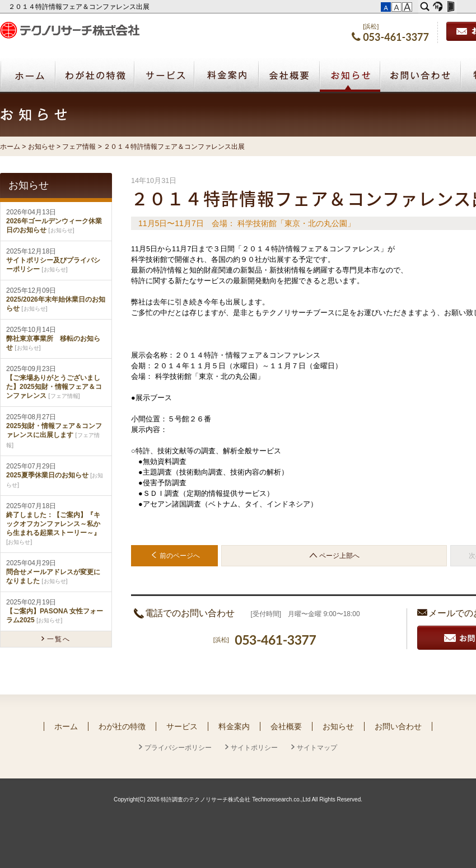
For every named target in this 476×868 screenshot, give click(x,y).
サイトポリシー (254, 748)
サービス (182, 726)
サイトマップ (317, 748)
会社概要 (286, 726)
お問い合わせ (398, 726)
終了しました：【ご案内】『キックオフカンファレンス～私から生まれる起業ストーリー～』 (53, 524)
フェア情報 (79, 147)
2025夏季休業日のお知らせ (47, 475)
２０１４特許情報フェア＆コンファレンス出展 (80, 7)
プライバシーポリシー (178, 748)
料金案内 (234, 726)
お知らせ (350, 76)
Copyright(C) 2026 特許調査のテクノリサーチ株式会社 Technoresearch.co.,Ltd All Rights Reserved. (238, 799)
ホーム (10, 147)
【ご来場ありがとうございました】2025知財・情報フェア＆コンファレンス (54, 387)
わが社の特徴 (122, 726)
